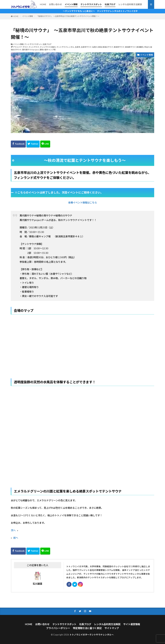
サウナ (25, 47)
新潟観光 (140, 47)
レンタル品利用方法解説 (130, 4)
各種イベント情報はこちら (82, 203)
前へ (16, 538)
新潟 (100, 47)
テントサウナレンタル (65, 47)
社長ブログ (110, 4)
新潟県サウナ (130, 47)
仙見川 (95, 47)
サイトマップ (112, 628)
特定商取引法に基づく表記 (87, 628)
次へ (13, 530)
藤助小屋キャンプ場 (48, 50)
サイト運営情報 (132, 624)
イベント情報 (71, 4)
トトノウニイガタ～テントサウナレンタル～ (92, 635)
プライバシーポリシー (58, 628)
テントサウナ (34, 47)
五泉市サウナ (86, 47)
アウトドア (17, 47)
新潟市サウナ (119, 47)
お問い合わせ (55, 4)
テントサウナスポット (91, 4)
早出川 (147, 47)
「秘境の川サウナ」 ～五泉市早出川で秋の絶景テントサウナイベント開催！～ (68, 16)
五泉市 (77, 47)
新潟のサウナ (108, 47)
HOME (43, 4)
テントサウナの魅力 (48, 47)
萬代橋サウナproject (30, 50)
